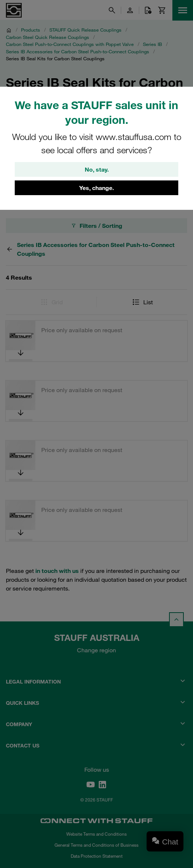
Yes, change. (96, 188)
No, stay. (97, 169)
